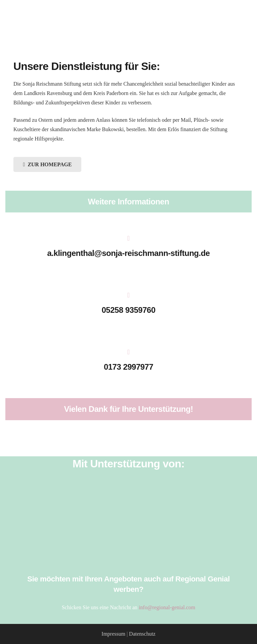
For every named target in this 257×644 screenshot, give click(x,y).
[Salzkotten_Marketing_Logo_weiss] (128, 488)
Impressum (113, 634)
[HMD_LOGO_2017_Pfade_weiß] (128, 523)
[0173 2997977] (128, 353)
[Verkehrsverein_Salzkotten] (128, 505)
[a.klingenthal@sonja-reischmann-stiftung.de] (128, 239)
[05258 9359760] (128, 296)
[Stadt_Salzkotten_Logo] (128, 540)
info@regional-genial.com (167, 607)
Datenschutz (142, 634)
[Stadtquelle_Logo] (128, 557)
